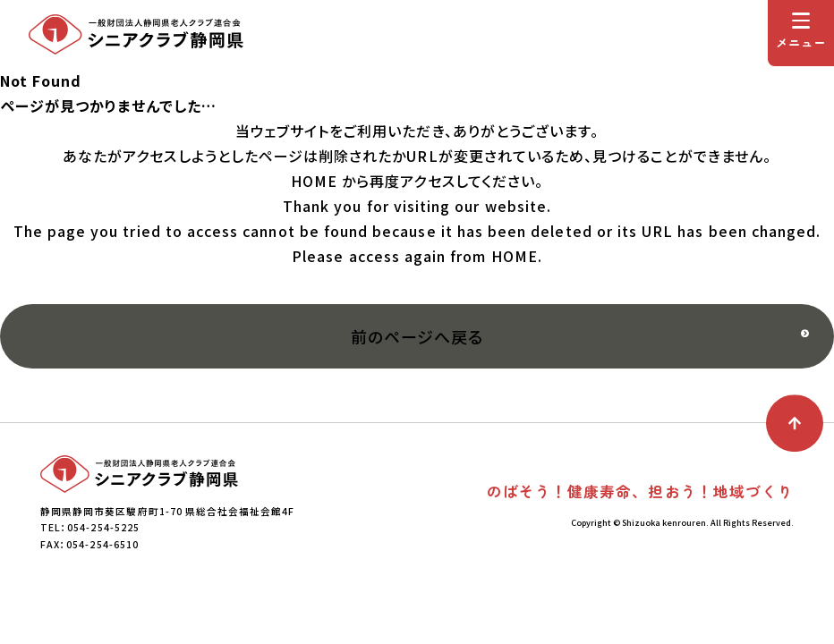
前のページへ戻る (417, 336)
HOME (314, 181)
